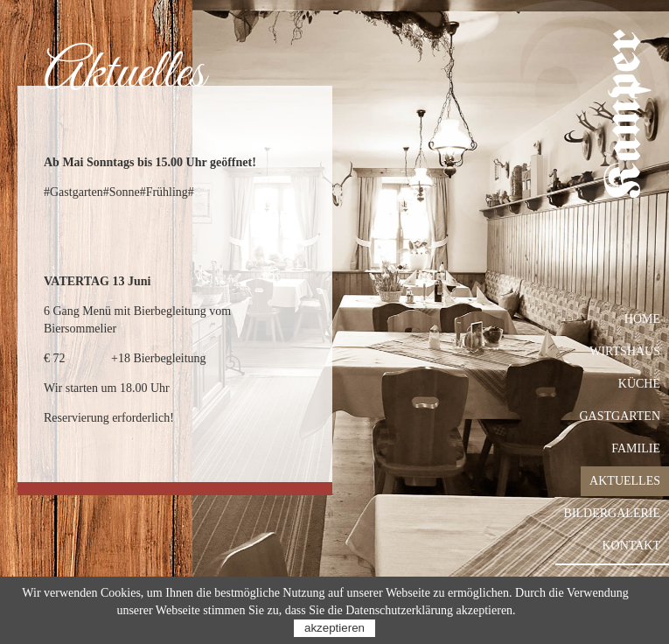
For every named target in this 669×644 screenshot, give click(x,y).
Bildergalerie (612, 513)
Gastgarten (620, 416)
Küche (639, 384)
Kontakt (631, 546)
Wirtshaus (625, 351)
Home (642, 319)
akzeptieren (334, 628)
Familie (636, 448)
